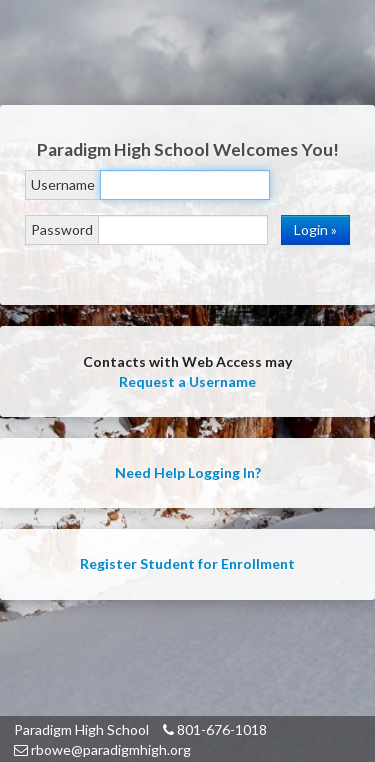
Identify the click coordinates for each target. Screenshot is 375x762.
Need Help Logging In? (188, 472)
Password (62, 229)
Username (63, 184)
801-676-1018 (215, 729)
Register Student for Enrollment (187, 563)
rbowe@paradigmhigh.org (102, 749)
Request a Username (187, 381)
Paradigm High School (81, 729)
